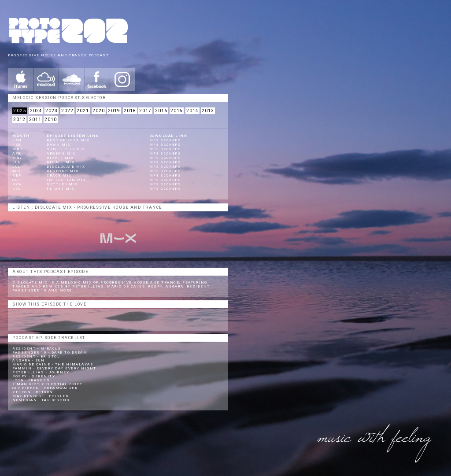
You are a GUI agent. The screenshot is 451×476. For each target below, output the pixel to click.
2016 (161, 111)
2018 (130, 111)
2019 (114, 111)
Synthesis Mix (66, 149)
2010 (51, 120)
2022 (67, 111)
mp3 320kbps (165, 140)
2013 (208, 111)
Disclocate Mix (66, 167)
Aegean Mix (61, 153)
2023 (52, 111)
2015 (177, 111)
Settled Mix (62, 184)
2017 (145, 111)
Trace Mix (59, 175)
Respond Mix (63, 171)
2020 (99, 111)
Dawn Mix (59, 145)
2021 (83, 111)
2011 (35, 120)
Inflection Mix (66, 180)
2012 (19, 120)
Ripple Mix (60, 158)
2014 (192, 111)
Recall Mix (61, 162)
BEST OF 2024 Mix (68, 140)
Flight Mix (61, 189)
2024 (36, 111)
